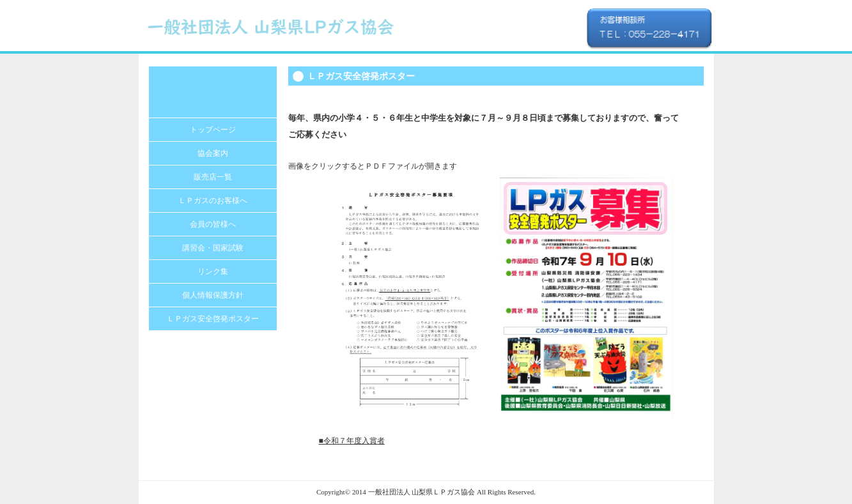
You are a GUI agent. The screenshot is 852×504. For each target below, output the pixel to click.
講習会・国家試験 (213, 248)
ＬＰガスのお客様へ (213, 201)
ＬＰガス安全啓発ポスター (213, 319)
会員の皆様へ (213, 224)
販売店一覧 (213, 177)
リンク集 (213, 271)
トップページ (213, 130)
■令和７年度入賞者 (352, 441)
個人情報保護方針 (213, 295)
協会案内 (213, 153)
